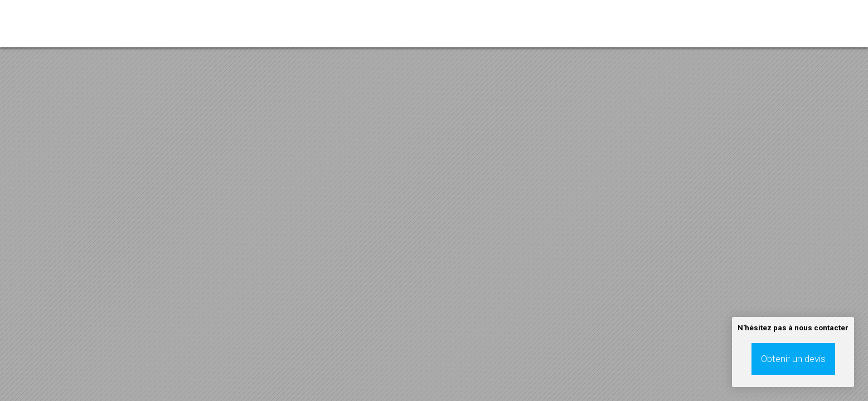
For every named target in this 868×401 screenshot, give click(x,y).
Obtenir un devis (793, 359)
